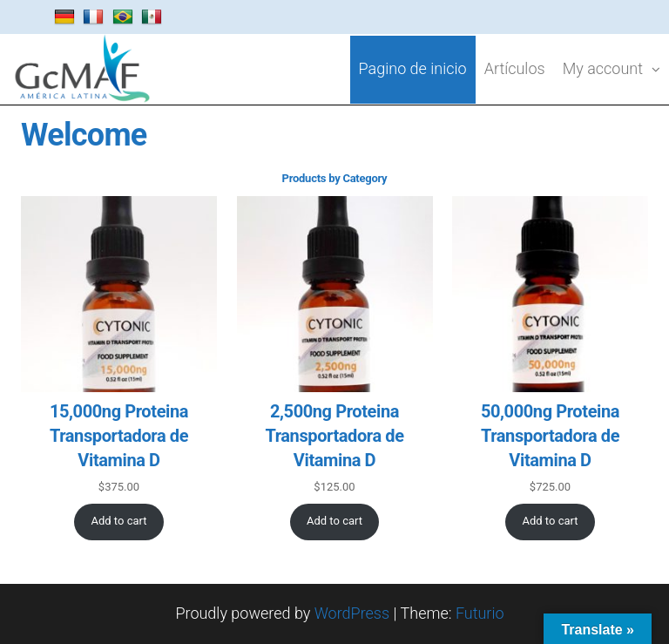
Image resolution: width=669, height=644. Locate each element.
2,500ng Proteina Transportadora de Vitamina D (334, 436)
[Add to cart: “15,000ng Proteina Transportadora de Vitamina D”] (119, 522)
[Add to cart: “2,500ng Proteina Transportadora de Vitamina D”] (335, 522)
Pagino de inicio (413, 68)
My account (603, 68)
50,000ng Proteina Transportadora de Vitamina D (550, 436)
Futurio (480, 613)
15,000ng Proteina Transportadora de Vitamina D (119, 436)
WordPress (352, 613)
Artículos (515, 68)
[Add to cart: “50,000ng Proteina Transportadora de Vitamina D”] (550, 522)
